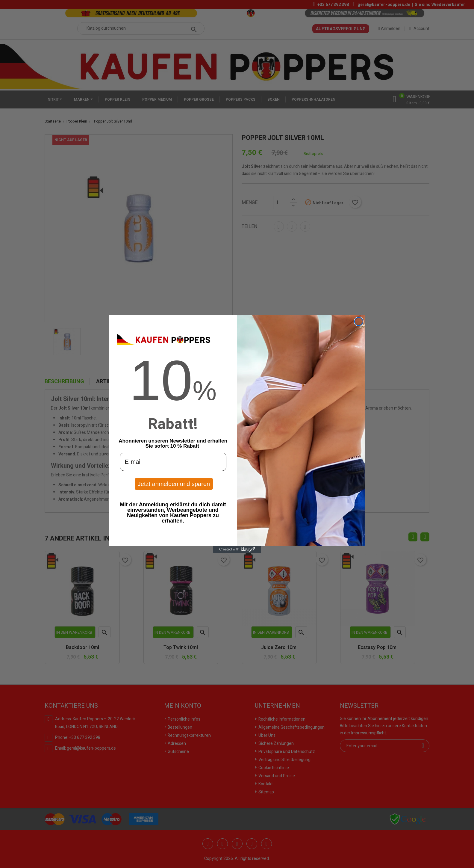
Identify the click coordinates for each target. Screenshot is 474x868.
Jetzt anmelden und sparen (174, 484)
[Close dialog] (359, 321)
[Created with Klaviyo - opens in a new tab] (237, 550)
